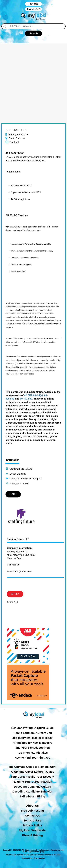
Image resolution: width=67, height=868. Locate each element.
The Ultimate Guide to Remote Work (32, 767)
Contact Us (33, 816)
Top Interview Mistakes (32, 753)
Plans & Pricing (32, 835)
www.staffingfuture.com (19, 571)
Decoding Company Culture (32, 787)
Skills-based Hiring (32, 796)
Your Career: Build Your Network (32, 777)
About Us (32, 806)
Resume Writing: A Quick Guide (32, 728)
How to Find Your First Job (33, 758)
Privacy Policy (33, 825)
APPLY (15, 594)
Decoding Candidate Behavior (32, 792)
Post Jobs (33, 4)
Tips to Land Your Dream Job (32, 733)
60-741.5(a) (26, 399)
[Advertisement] (33, 77)
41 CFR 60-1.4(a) (33, 395)
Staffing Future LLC (18, 539)
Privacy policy (39, 858)
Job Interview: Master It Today (32, 738)
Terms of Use (32, 821)
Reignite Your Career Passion (32, 782)
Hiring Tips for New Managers (33, 743)
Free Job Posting (32, 811)
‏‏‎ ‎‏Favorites (33, 9)
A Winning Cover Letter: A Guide (32, 772)
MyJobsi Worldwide (32, 830)
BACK (13, 494)
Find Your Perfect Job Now (33, 748)
